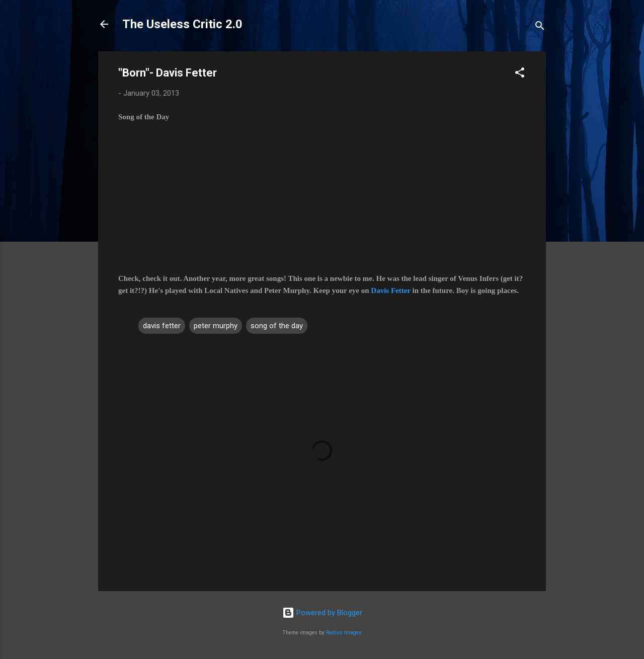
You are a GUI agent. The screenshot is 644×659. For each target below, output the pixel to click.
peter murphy (216, 326)
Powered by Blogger (322, 613)
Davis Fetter (390, 290)
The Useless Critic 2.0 (182, 24)
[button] (520, 74)
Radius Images (344, 633)
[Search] (540, 27)
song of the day (277, 326)
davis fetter (162, 326)
